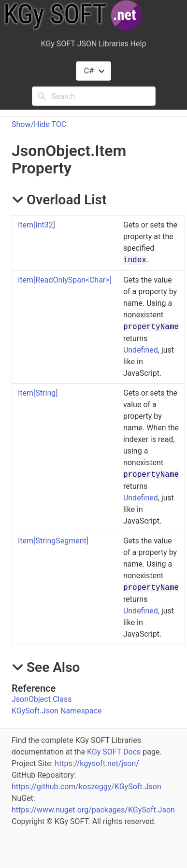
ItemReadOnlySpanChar (65, 280)
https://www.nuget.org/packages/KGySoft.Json (93, 810)
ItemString (38, 393)
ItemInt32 (36, 225)
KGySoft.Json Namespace (57, 711)
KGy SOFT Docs (114, 752)
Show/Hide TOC (39, 124)
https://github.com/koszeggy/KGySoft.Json (86, 787)
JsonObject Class (42, 699)
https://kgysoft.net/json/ (97, 763)
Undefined (141, 350)
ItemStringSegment (53, 541)
